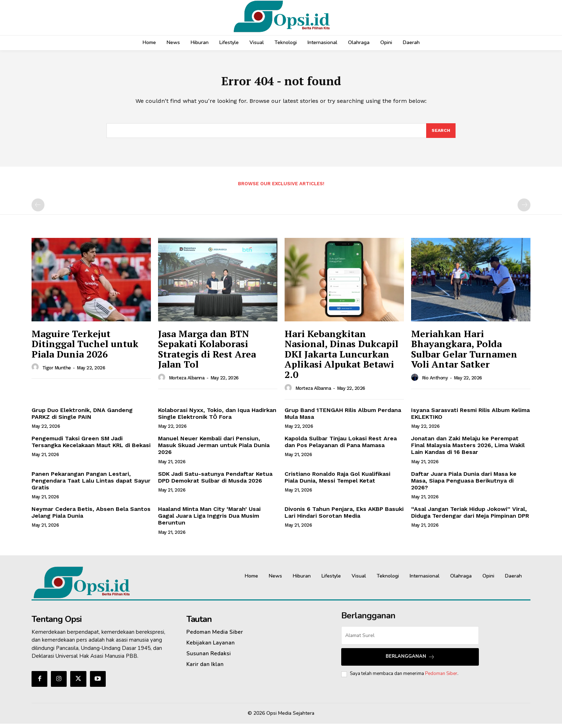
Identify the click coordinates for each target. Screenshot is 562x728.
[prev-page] (38, 209)
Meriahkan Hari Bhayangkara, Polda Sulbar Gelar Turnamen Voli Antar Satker (464, 353)
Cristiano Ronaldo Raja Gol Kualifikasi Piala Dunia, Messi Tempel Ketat (337, 482)
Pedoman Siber (441, 678)
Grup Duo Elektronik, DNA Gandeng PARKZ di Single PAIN (82, 418)
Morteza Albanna (187, 382)
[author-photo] (36, 372)
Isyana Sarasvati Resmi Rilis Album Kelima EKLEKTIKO (470, 418)
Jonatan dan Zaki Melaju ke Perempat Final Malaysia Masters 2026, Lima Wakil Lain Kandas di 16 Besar (468, 449)
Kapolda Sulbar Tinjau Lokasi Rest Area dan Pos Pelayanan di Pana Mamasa (341, 446)
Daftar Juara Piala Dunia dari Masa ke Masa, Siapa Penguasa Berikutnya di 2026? (464, 485)
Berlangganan (410, 661)
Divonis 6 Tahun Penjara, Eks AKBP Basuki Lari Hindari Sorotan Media (344, 517)
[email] (410, 640)
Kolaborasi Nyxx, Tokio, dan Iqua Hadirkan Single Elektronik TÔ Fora (217, 418)
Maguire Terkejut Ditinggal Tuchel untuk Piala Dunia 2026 (85, 348)
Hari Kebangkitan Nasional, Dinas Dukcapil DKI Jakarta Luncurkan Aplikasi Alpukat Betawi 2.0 (341, 358)
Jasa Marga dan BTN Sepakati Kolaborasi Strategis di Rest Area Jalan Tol (207, 353)
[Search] (440, 134)
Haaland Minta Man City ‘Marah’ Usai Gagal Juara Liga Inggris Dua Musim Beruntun (209, 520)
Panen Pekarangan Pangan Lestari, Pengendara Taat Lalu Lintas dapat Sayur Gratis (91, 485)
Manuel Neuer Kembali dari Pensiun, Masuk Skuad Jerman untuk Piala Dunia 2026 (214, 449)
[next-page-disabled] (524, 209)
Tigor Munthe (57, 372)
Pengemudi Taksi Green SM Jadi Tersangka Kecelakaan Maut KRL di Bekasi (91, 446)
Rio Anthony (435, 382)
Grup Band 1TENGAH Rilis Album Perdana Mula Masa (343, 418)
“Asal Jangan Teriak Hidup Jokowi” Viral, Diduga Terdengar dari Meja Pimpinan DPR (470, 517)
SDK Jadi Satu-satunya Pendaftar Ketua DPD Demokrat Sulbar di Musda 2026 (215, 482)
